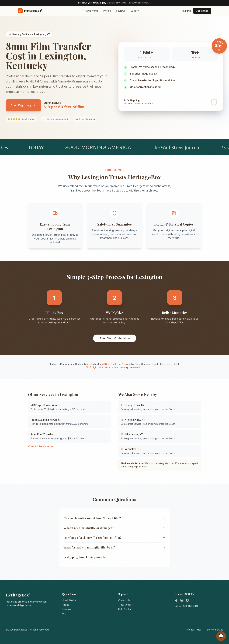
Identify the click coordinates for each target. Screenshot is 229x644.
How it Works (91, 11)
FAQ (64, 614)
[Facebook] (176, 600)
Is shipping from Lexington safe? (114, 557)
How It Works (69, 600)
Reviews (121, 11)
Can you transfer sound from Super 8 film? (114, 518)
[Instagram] (182, 600)
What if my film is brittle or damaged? (114, 528)
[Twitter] (188, 600)
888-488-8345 (191, 606)
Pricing (107, 11)
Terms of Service (214, 630)
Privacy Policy (194, 630)
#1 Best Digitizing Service (116, 364)
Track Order (125, 605)
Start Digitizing (23, 105)
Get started (202, 11)
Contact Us (124, 600)
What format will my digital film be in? (114, 547)
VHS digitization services (101, 367)
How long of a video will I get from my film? (114, 538)
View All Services (41, 446)
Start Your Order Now (115, 338)
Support (135, 11)
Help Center (125, 609)
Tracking (186, 11)
